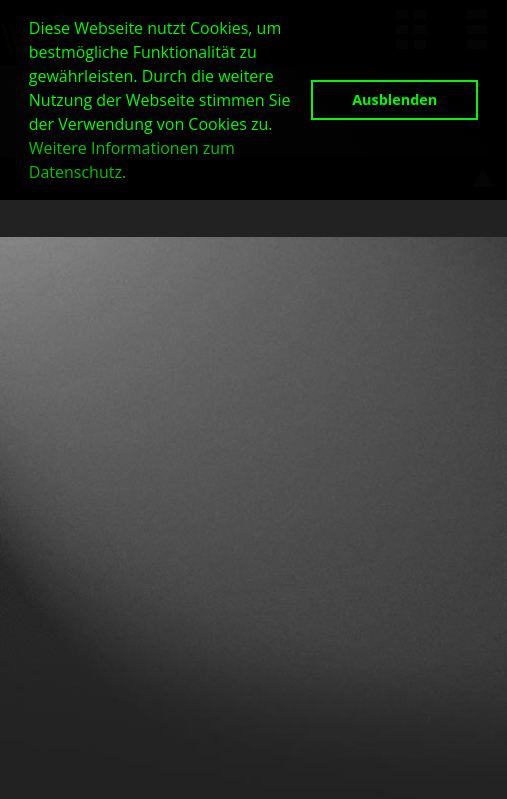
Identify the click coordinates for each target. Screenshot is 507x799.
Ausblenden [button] (394, 99)
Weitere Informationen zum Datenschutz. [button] (132, 160)
